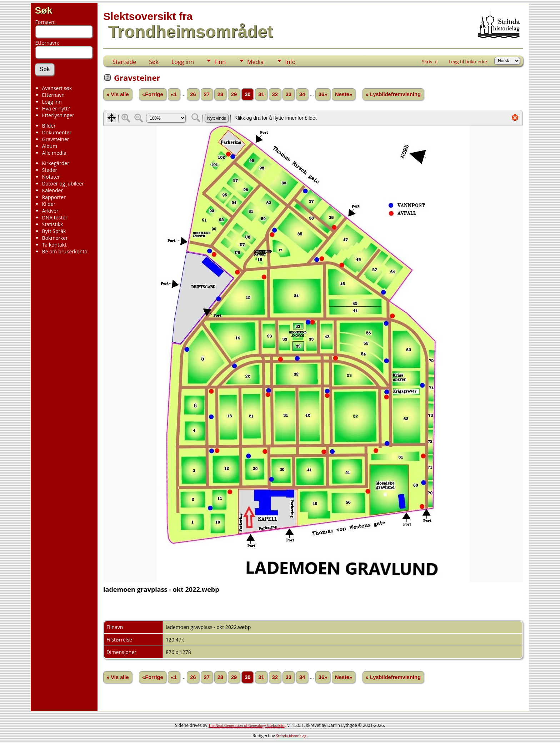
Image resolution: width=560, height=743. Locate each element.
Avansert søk (57, 88)
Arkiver (50, 211)
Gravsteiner (56, 139)
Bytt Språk (54, 231)
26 (193, 94)
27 (207, 94)
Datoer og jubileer (63, 184)
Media (255, 62)
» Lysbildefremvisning (393, 94)
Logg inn (52, 102)
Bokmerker (55, 238)
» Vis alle (117, 94)
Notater (51, 177)
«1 (174, 94)
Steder (50, 170)
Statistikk (53, 224)
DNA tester (55, 217)
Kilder (49, 204)
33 (289, 94)
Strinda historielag (291, 736)
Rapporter (54, 197)
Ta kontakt (54, 245)
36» (323, 94)
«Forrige (153, 94)
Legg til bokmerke (468, 61)
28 (220, 94)
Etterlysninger (58, 115)
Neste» (344, 94)
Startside (124, 62)
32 (275, 94)
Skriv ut (430, 61)
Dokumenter (57, 132)
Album (50, 146)
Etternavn (53, 95)
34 (302, 94)
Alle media (54, 153)
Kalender (52, 190)
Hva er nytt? (56, 108)
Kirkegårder (56, 163)
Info (290, 62)
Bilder (49, 126)
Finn (220, 62)
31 (261, 94)
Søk (44, 10)
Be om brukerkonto (65, 251)
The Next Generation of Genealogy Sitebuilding (247, 725)
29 (234, 94)
